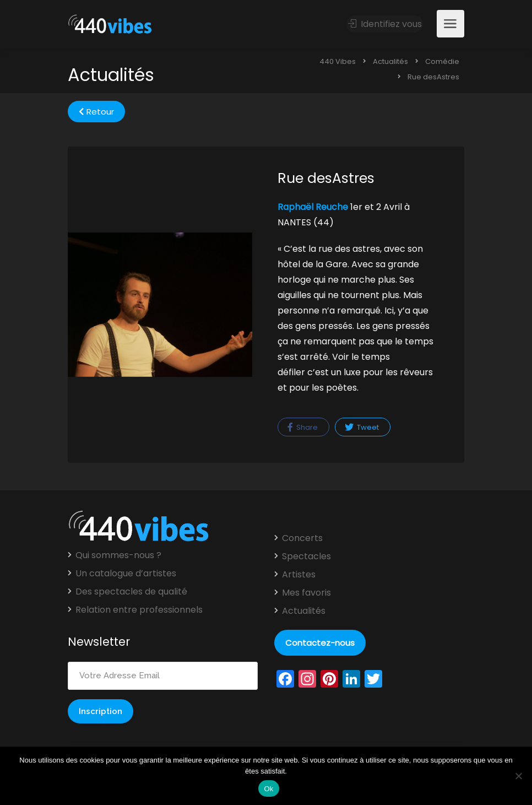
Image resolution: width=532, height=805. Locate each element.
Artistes (299, 575)
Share (303, 427)
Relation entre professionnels (139, 610)
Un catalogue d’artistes (126, 574)
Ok (268, 789)
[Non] (518, 776)
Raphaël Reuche (313, 207)
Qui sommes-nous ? (118, 555)
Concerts (302, 538)
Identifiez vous (385, 24)
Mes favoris (306, 593)
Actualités (304, 611)
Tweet (362, 427)
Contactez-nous (320, 643)
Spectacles (306, 557)
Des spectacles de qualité (131, 592)
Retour (96, 112)
